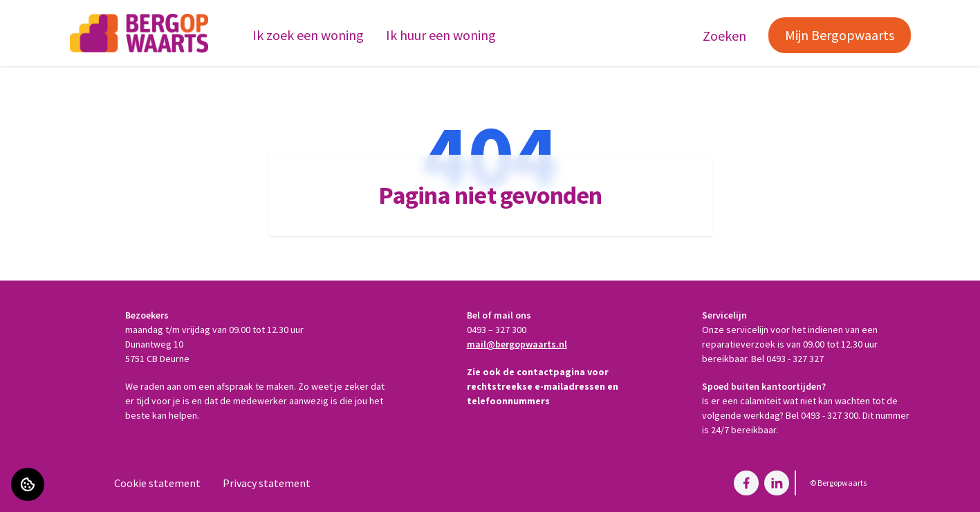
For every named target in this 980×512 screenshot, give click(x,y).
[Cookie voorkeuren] (28, 484)
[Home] (139, 33)
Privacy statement (267, 483)
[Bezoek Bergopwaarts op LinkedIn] (777, 483)
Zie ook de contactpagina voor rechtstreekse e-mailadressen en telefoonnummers (543, 386)
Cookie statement (157, 483)
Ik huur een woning (441, 35)
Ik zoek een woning (308, 35)
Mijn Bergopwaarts (840, 35)
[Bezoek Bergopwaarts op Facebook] (746, 483)
